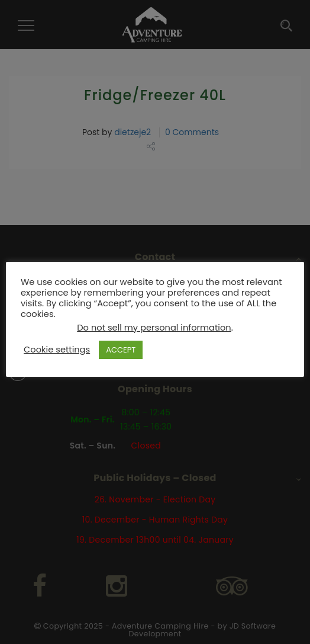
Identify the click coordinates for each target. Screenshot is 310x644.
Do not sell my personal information (154, 328)
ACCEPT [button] (121, 350)
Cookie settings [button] (57, 350)
